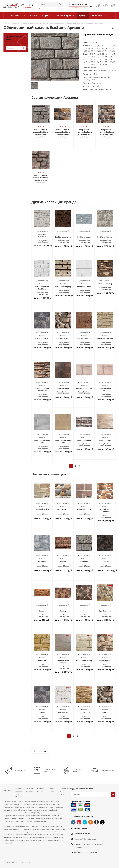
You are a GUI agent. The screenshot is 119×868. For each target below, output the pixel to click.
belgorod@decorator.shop (85, 839)
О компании (7, 790)
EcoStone (93, 42)
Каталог (15, 15)
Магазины (19, 789)
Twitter (85, 822)
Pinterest (79, 822)
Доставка (30, 792)
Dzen (96, 822)
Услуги (45, 15)
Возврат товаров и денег (18, 794)
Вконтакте (73, 822)
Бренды (83, 15)
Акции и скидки (20, 770)
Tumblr (102, 822)
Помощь (41, 789)
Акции (34, 15)
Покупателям (65, 789)
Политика (30, 789)
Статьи (51, 792)
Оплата (40, 792)
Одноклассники (91, 822)
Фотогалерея (64, 15)
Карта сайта (62, 793)
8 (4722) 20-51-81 (79, 5)
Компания (97, 15)
